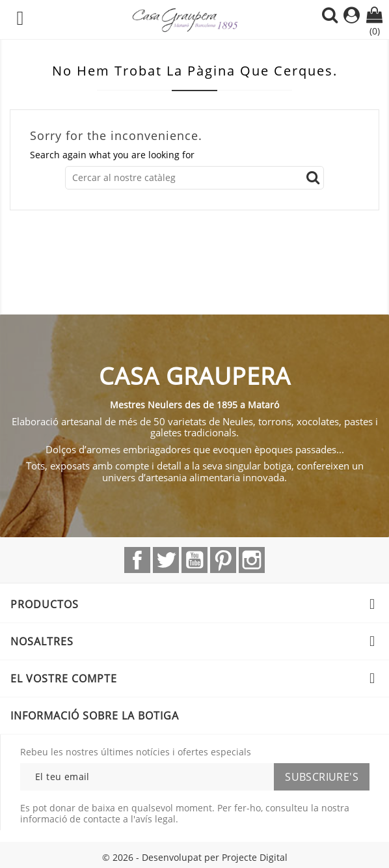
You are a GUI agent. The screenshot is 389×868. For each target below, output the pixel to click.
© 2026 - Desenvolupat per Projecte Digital (195, 857)
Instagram (252, 560)
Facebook (137, 560)
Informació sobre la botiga (95, 716)
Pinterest (223, 560)
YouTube (194, 560)
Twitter (166, 560)
